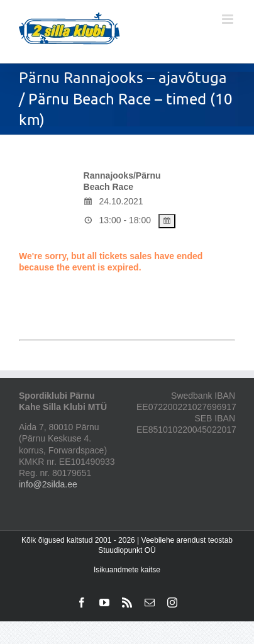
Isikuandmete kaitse (127, 570)
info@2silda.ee (48, 484)
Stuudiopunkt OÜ (127, 550)
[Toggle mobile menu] (229, 19)
